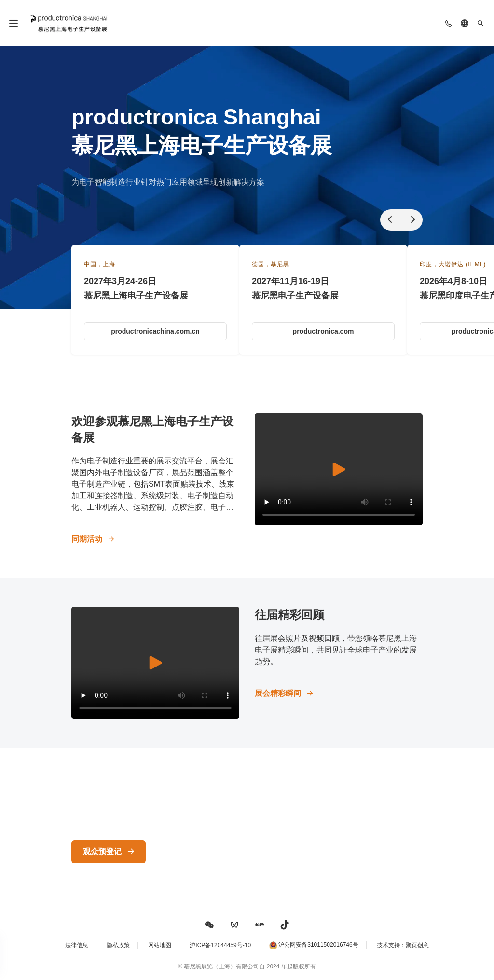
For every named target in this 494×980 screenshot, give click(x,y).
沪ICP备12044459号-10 (220, 945)
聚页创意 (417, 945)
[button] (209, 925)
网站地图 (160, 945)
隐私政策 (118, 945)
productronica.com (323, 331)
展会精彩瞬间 (278, 693)
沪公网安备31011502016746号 (318, 945)
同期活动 (87, 539)
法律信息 (77, 945)
